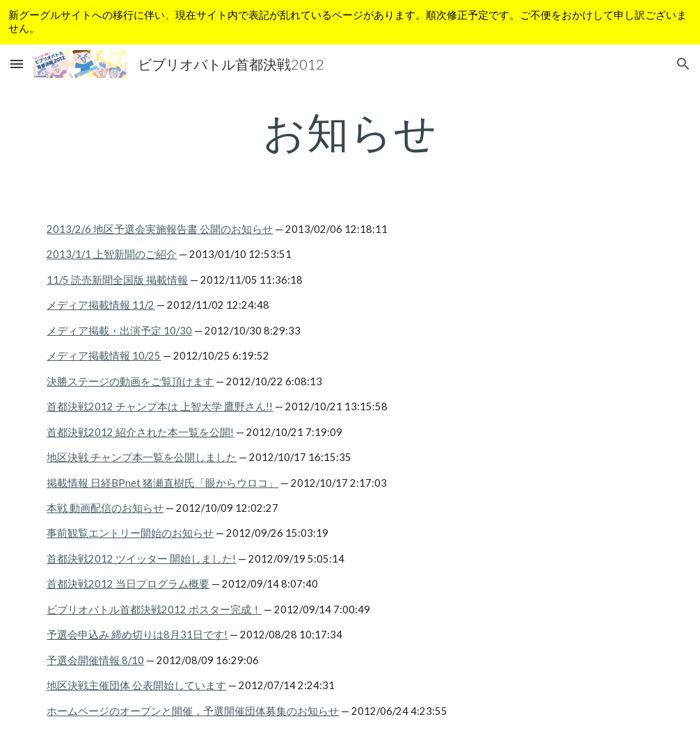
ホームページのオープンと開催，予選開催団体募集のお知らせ (193, 711)
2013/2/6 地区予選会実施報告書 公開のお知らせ (160, 229)
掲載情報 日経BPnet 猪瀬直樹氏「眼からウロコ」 (162, 483)
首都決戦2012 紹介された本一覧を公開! (140, 432)
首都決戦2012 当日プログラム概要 (128, 584)
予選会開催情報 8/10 (95, 660)
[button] (17, 64)
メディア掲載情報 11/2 (101, 305)
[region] (350, 22)
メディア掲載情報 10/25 (104, 356)
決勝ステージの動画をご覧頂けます (130, 381)
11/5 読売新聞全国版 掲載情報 (117, 280)
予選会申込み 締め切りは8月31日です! (137, 635)
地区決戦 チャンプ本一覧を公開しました (142, 457)
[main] (350, 131)
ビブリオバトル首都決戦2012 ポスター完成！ (154, 610)
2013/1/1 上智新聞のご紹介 (112, 254)
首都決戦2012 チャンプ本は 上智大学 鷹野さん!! (160, 406)
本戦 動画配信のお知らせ (105, 508)
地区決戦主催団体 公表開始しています (136, 685)
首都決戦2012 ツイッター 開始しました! (141, 559)
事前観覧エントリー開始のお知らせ (130, 533)
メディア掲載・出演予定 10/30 (119, 331)
